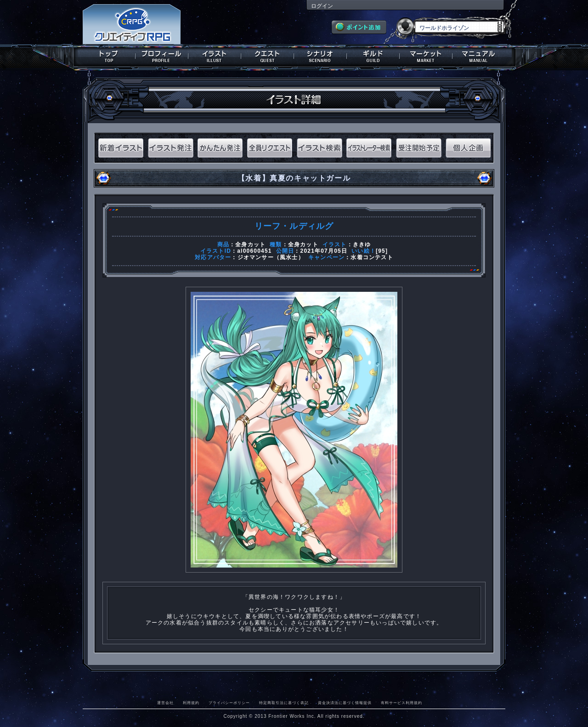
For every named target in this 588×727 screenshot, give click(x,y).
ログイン (322, 6)
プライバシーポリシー (229, 703)
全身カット (250, 244)
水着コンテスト (372, 257)
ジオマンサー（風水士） (271, 257)
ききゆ (362, 244)
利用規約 (191, 703)
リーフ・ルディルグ (294, 226)
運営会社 (165, 703)
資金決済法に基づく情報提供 (345, 703)
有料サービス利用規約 (401, 703)
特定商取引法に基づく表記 (284, 703)
